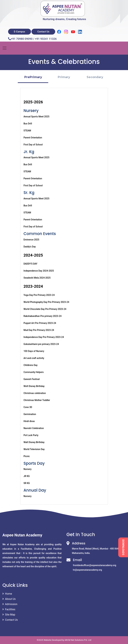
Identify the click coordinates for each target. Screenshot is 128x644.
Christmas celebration (35, 393)
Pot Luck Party (31, 435)
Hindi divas (29, 421)
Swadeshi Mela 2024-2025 (37, 278)
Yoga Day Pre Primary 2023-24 (39, 295)
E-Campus (20, 32)
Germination (30, 414)
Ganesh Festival (32, 379)
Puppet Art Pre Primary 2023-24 (40, 323)
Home (7, 594)
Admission (10, 604)
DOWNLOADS (123, 547)
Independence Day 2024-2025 (39, 271)
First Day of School (33, 145)
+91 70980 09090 (22, 39)
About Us (9, 599)
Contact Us (43, 32)
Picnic (27, 456)
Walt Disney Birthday (34, 442)
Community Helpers (34, 372)
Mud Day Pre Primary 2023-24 (39, 330)
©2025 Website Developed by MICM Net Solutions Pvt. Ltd (64, 640)
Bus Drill (28, 124)
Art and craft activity (34, 358)
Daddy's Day (30, 247)
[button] (33, 77)
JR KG (27, 476)
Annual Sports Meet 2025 (36, 117)
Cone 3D (28, 407)
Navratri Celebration (34, 428)
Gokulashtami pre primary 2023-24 (41, 344)
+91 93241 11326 (46, 39)
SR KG (27, 483)
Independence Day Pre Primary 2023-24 (44, 337)
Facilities (9, 609)
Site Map (9, 615)
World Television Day (34, 449)
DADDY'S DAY (30, 264)
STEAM (27, 131)
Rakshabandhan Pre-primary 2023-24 (43, 316)
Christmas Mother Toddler (37, 400)
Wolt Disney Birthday (34, 386)
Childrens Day (30, 365)
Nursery (27, 469)
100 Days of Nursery (34, 351)
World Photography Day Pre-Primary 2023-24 (46, 302)
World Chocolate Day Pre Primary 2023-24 (45, 309)
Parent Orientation (33, 138)
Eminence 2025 (31, 240)
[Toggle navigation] (5, 48)
